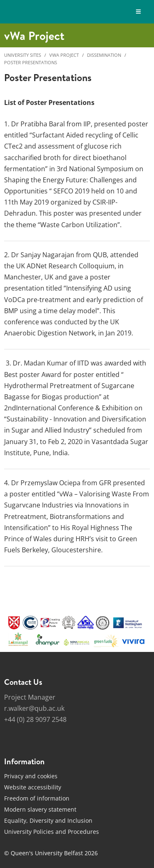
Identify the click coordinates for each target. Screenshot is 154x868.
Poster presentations (31, 62)
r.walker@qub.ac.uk (34, 708)
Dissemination (104, 55)
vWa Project (64, 55)
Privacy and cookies (31, 776)
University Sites (23, 55)
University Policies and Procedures (52, 832)
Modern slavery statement (40, 809)
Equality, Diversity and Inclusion (48, 820)
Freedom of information (37, 798)
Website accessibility (33, 787)
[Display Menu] (139, 12)
